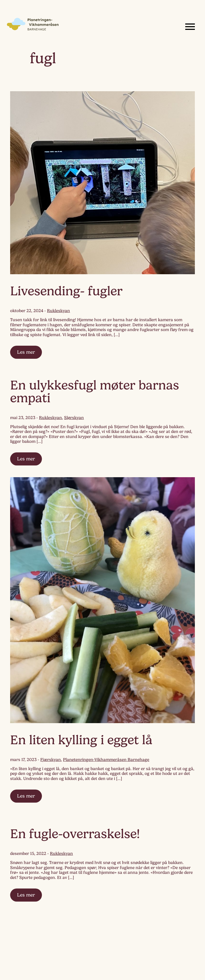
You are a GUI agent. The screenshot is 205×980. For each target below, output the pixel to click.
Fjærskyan (51, 760)
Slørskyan (74, 418)
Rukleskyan (58, 311)
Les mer (26, 352)
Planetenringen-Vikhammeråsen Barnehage (106, 760)
